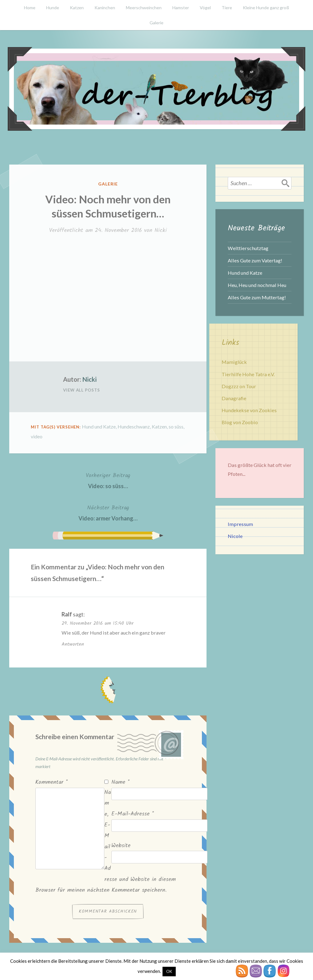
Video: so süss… (108, 480)
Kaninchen (105, 8)
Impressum (240, 524)
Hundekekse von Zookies (249, 410)
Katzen (77, 8)
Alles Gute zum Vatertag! (255, 260)
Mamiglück (234, 362)
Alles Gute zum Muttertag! (257, 297)
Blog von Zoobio (240, 422)
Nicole (235, 536)
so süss (176, 426)
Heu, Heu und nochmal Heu (257, 285)
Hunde (53, 8)
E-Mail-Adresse (133, 814)
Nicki (161, 231)
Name (120, 782)
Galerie (156, 23)
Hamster (181, 8)
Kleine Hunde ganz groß (266, 8)
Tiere (227, 8)
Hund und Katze (99, 426)
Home (30, 8)
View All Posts (82, 390)
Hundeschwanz (134, 426)
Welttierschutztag (248, 248)
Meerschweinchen (144, 8)
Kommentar (52, 782)
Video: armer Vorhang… (108, 512)
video (37, 436)
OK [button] (169, 971)
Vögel (205, 8)
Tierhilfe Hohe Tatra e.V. (248, 374)
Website (121, 846)
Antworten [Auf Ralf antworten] (73, 644)
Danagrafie (234, 398)
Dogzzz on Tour (239, 386)
